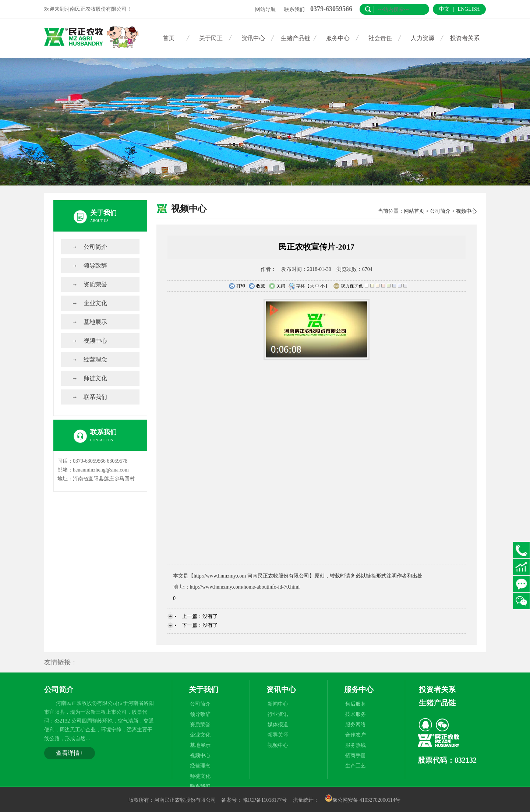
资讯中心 (253, 38)
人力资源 (423, 38)
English (469, 9)
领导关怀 (278, 735)
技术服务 (356, 714)
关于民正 (211, 38)
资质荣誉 (95, 284)
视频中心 (95, 341)
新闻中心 (278, 704)
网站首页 (414, 211)
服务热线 (356, 745)
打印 (237, 286)
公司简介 (95, 247)
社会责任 (380, 38)
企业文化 (95, 303)
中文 (444, 9)
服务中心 (338, 38)
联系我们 (294, 9)
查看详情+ (69, 753)
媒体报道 (278, 725)
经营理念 (95, 359)
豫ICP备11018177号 (265, 800)
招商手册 (356, 755)
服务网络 (356, 725)
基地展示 (95, 322)
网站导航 (265, 9)
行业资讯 (278, 714)
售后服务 (356, 704)
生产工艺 (356, 766)
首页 (169, 38)
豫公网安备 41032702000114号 (363, 800)
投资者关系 (465, 38)
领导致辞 (95, 266)
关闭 (277, 286)
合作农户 (356, 735)
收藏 (257, 286)
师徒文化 (95, 378)
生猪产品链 (296, 38)
